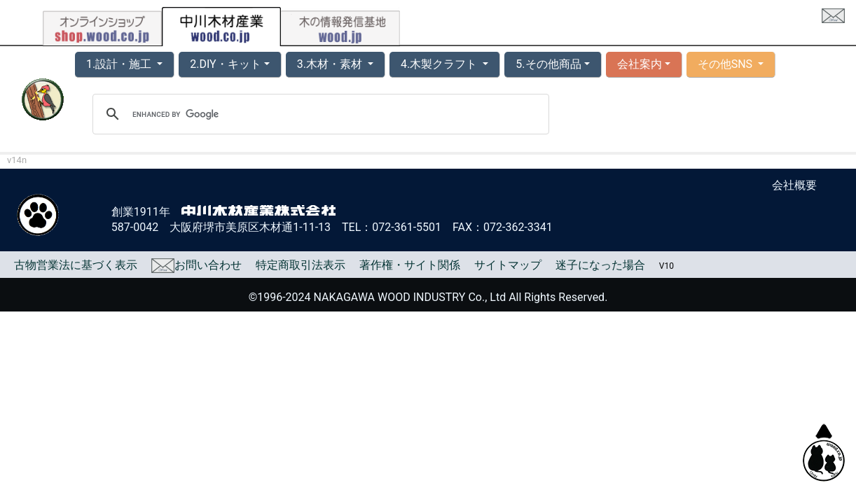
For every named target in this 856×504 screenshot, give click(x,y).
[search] (319, 114)
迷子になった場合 (600, 265)
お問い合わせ (196, 265)
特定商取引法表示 (301, 265)
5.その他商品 (548, 64)
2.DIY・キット (225, 64)
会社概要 (794, 185)
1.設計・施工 (120, 64)
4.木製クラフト (440, 64)
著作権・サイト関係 (410, 265)
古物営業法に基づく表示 (76, 265)
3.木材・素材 (331, 64)
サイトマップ (508, 265)
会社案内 (640, 64)
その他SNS (726, 64)
